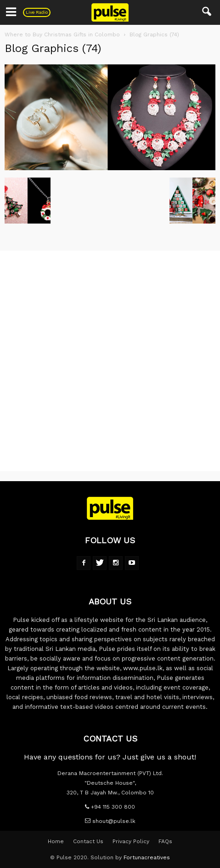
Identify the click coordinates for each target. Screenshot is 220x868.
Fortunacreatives (147, 857)
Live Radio (37, 12)
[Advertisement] (110, 361)
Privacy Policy (131, 841)
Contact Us (88, 841)
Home (56, 841)
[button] (207, 12)
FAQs (165, 841)
